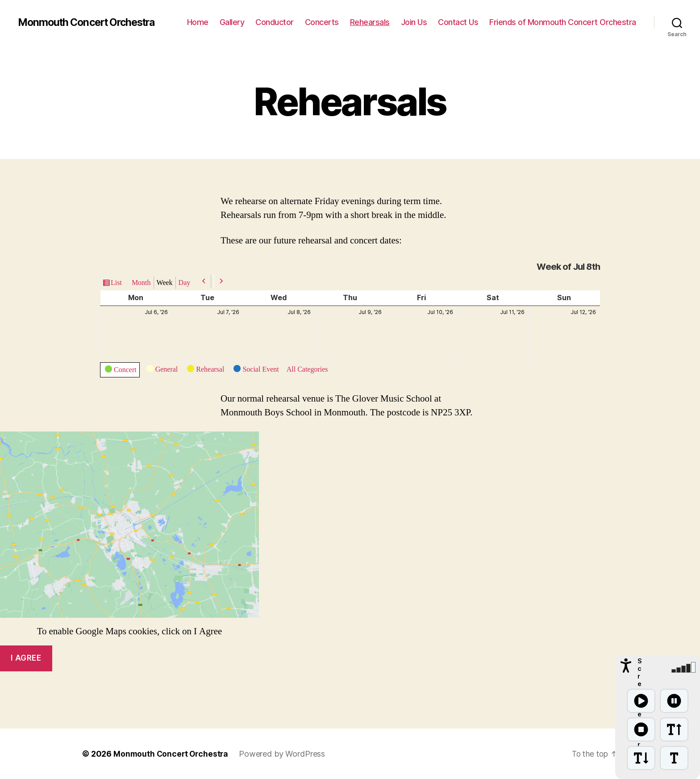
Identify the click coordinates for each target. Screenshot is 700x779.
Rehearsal (206, 371)
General (162, 371)
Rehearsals (370, 22)
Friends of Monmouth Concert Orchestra (563, 22)
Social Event (256, 371)
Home (198, 22)
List (116, 283)
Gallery (232, 22)
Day (185, 283)
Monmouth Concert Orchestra (91, 22)
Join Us (414, 22)
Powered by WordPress (285, 754)
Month (141, 283)
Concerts (322, 22)
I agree (26, 658)
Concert (121, 371)
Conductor (275, 22)
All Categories (307, 369)
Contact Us (458, 22)
